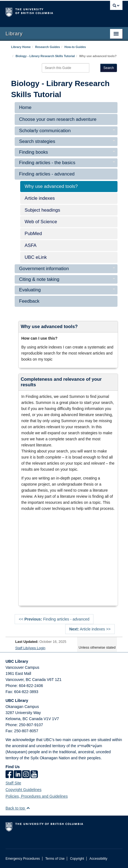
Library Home (21, 47)
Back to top (18, 808)
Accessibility (98, 859)
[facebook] (9, 775)
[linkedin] (18, 775)
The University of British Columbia (46, 11)
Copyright (77, 859)
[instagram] (26, 775)
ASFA (31, 245)
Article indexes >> (90, 629)
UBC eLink (36, 257)
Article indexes (40, 198)
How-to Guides (75, 47)
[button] (28, 808)
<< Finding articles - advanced (54, 619)
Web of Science (41, 222)
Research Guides (48, 47)
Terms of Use (55, 859)
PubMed (33, 234)
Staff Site (13, 783)
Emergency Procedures (23, 859)
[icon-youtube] (34, 775)
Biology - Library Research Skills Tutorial (45, 56)
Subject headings (42, 210)
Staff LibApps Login (30, 648)
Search (109, 68)
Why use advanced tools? (51, 186)
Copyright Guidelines (23, 790)
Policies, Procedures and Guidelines (37, 796)
